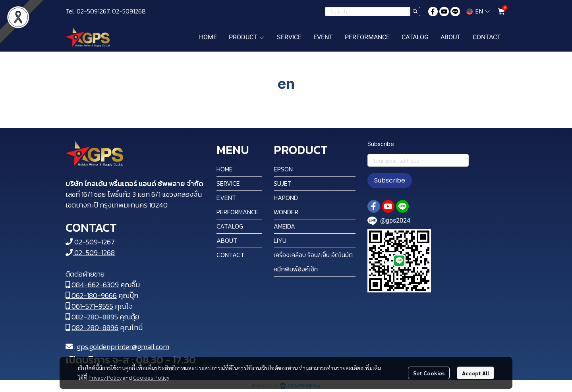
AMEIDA (284, 226)
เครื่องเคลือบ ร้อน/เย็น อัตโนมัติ (313, 255)
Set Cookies (429, 373)
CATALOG (230, 226)
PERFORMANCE (238, 212)
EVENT (226, 198)
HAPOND (286, 198)
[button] (373, 12)
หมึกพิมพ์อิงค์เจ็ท (296, 269)
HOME (225, 169)
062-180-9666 (91, 295)
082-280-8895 (95, 317)
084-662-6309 (92, 285)
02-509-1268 (90, 253)
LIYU (280, 240)
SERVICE (228, 183)
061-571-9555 (89, 306)
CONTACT (230, 255)
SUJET (283, 183)
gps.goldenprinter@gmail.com (123, 347)
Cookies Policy (151, 377)
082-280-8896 (95, 328)
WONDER (286, 212)
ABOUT (227, 240)
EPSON (283, 169)
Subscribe (390, 180)
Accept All (475, 373)
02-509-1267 (95, 242)
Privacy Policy (105, 377)
